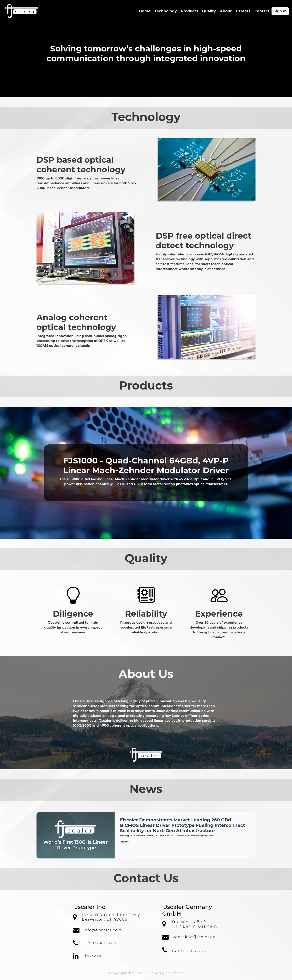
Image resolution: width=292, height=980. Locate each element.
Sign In (280, 11)
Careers (243, 11)
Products (189, 11)
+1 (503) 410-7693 (100, 943)
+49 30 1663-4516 (189, 951)
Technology (166, 11)
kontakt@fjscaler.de (194, 937)
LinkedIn (92, 956)
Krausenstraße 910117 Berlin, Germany (194, 924)
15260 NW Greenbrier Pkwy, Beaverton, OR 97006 (111, 917)
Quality (209, 11)
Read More (124, 842)
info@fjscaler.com (103, 930)
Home (146, 11)
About (226, 11)
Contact (262, 11)
